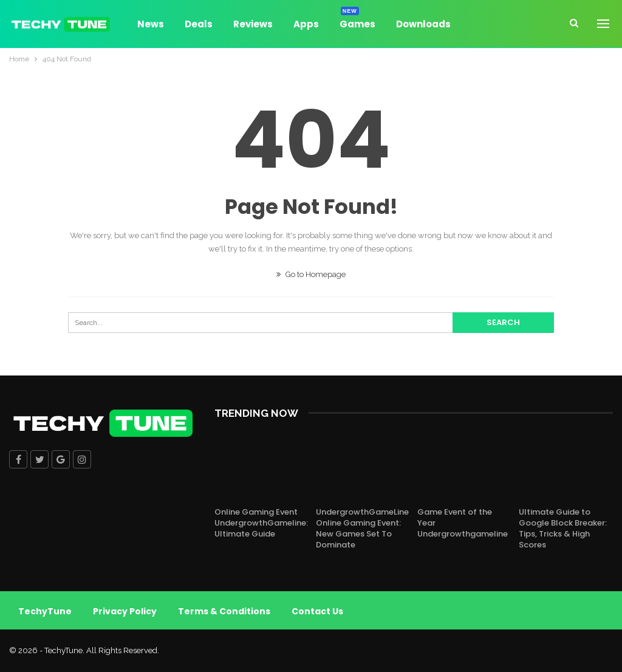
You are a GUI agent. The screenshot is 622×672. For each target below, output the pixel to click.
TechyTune (45, 611)
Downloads (423, 24)
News (151, 24)
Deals (199, 24)
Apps (306, 24)
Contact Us (317, 611)
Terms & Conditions (224, 611)
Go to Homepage (311, 274)
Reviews (253, 24)
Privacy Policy (125, 611)
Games (357, 22)
